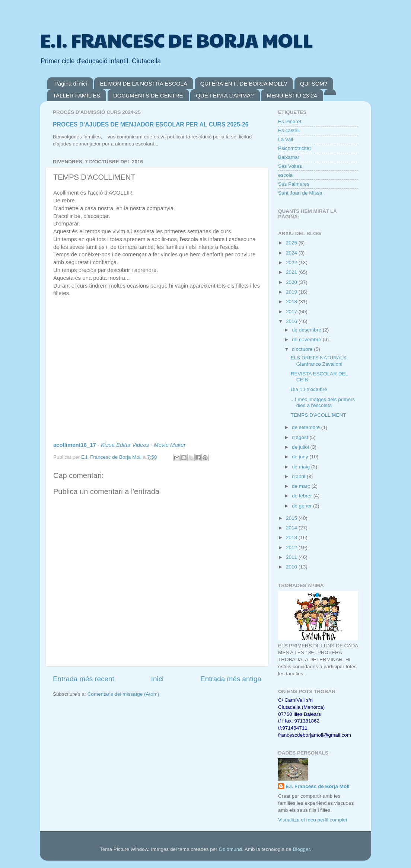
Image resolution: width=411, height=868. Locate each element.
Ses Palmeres (294, 184)
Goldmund (230, 849)
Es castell (289, 130)
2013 (292, 537)
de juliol (301, 447)
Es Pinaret (290, 121)
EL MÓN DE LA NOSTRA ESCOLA (144, 84)
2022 (292, 262)
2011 (292, 557)
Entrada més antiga (231, 679)
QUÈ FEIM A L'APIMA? (225, 95)
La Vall (286, 139)
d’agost (301, 437)
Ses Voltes (290, 166)
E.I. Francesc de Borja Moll (318, 786)
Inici (157, 679)
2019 (292, 292)
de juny (301, 457)
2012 (292, 547)
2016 (292, 321)
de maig (302, 467)
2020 (292, 282)
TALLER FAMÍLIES (77, 95)
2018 (292, 302)
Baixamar (289, 157)
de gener (302, 506)
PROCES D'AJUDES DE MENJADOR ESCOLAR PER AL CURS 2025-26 (151, 124)
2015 (292, 518)
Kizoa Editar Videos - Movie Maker (143, 445)
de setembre (307, 427)
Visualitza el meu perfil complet (313, 820)
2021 (292, 272)
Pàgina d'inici (71, 84)
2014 (292, 528)
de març (302, 486)
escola (285, 175)
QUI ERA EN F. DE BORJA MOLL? (244, 84)
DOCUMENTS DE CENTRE (148, 95)
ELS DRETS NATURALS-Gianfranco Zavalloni (319, 361)
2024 (292, 253)
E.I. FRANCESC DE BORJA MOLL (176, 40)
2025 (292, 243)
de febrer (303, 496)
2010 (292, 567)
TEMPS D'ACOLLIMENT (318, 415)
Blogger (301, 849)
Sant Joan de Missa (300, 193)
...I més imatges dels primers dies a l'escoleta (323, 402)
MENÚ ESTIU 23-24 (292, 95)
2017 (292, 312)
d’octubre (303, 349)
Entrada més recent (84, 679)
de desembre (307, 330)
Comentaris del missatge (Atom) (123, 694)
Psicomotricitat (294, 148)
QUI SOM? (314, 84)
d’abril (299, 476)
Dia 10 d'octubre (309, 389)
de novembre (307, 339)
